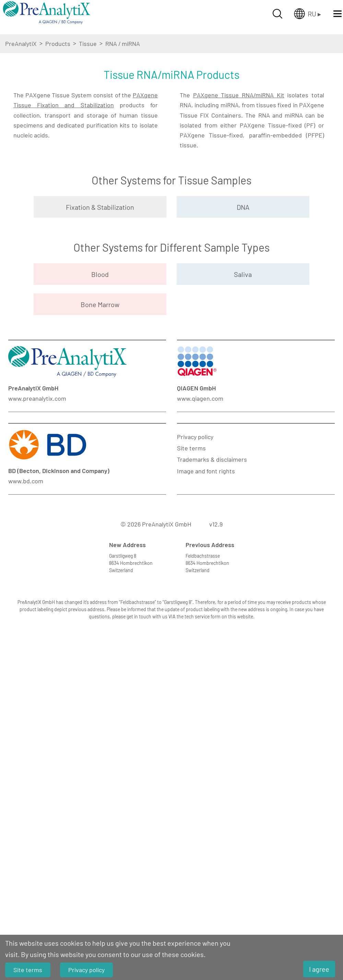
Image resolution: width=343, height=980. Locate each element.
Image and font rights (206, 750)
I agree (319, 969)
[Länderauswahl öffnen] (307, 14)
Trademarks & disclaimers (212, 739)
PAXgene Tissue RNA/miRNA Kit (239, 181)
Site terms (191, 727)
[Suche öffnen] (277, 14)
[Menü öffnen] (338, 14)
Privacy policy (195, 716)
